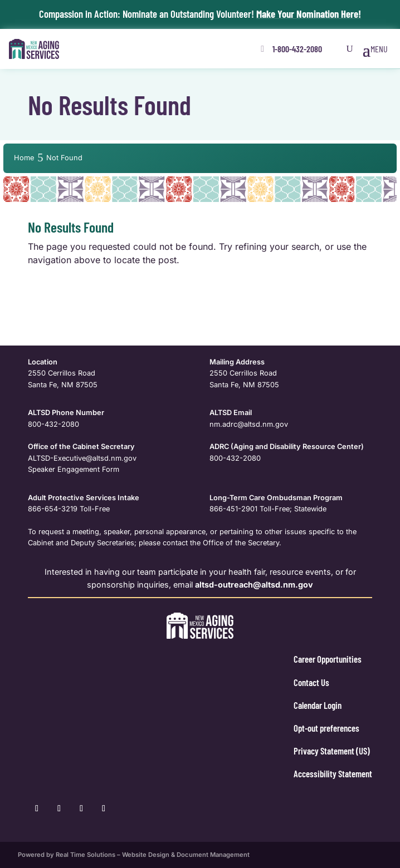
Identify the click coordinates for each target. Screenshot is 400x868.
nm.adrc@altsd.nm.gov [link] (249, 424)
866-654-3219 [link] (53, 509)
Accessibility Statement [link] (333, 773)
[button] (375, 49)
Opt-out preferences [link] (326, 728)
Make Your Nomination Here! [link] (309, 14)
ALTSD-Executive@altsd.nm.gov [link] (82, 458)
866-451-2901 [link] (233, 509)
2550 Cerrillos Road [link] (62, 373)
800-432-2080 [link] (53, 424)
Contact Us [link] (311, 682)
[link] (34, 49)
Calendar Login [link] (318, 705)
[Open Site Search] (350, 49)
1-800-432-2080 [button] (297, 49)
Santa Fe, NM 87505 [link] (63, 385)
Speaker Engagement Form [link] (74, 469)
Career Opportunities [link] (328, 659)
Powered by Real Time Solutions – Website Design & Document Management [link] (134, 855)
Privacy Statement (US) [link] (332, 751)
